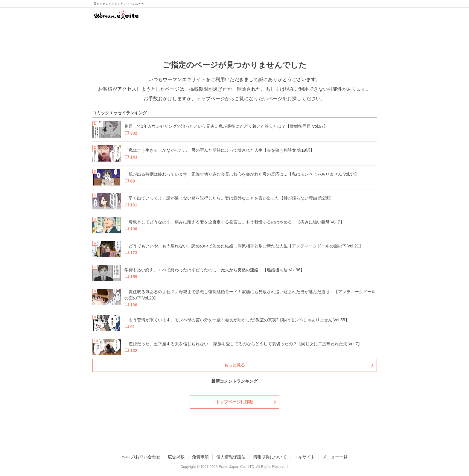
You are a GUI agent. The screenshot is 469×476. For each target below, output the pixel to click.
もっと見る (234, 365)
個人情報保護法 (231, 457)
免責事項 (200, 457)
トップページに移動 (234, 402)
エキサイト (304, 457)
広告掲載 (176, 457)
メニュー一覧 (335, 457)
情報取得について (270, 457)
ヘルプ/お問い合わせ (141, 457)
